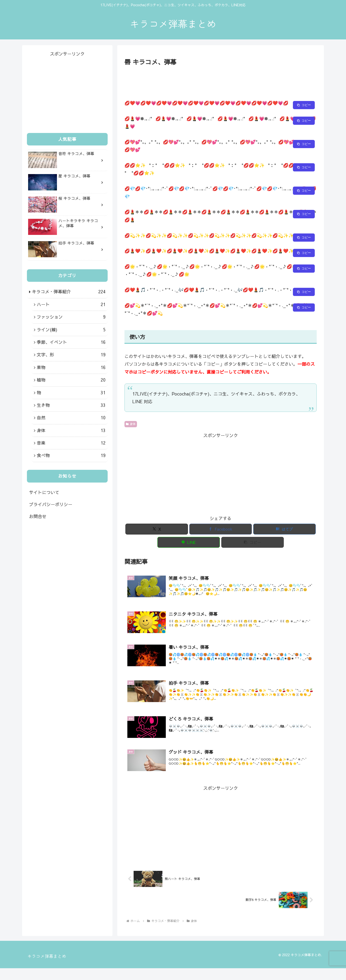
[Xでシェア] (157, 529)
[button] (253, 542)
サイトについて (44, 492)
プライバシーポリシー (51, 504)
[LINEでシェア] (189, 542)
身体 (131, 424)
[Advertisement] (221, 80)
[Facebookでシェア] (221, 529)
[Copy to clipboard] (304, 105)
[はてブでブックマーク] (284, 529)
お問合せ (38, 516)
